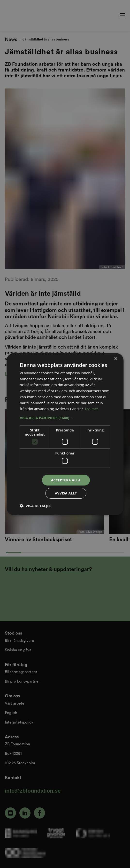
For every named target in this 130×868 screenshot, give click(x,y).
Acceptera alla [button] (66, 480)
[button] (65, 418)
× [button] (116, 359)
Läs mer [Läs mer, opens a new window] (92, 409)
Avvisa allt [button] (66, 493)
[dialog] (65, 434)
